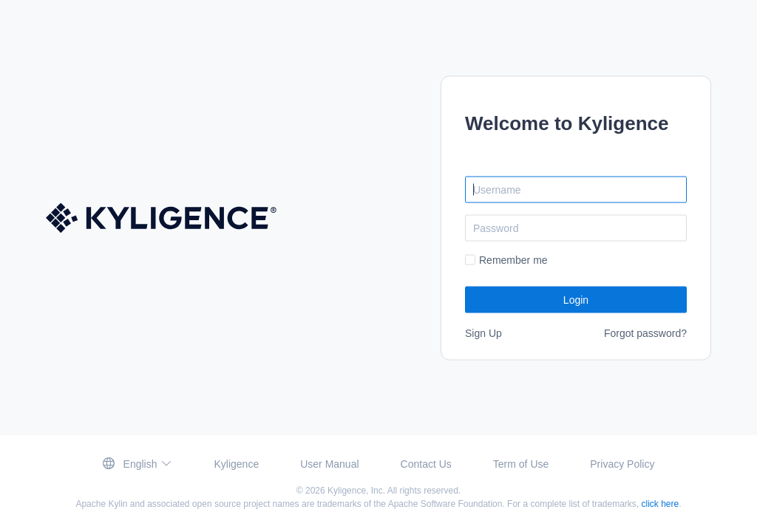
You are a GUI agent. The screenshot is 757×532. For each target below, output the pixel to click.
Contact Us (426, 464)
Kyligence (236, 464)
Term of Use (521, 464)
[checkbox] (506, 260)
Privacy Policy (622, 464)
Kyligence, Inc (355, 491)
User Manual (329, 464)
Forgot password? (645, 332)
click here (661, 504)
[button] (138, 464)
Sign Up (483, 332)
